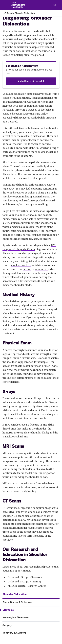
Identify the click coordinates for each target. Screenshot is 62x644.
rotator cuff (41, 269)
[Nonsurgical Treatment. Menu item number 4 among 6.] (31, 618)
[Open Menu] (6, 5)
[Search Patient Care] (55, 5)
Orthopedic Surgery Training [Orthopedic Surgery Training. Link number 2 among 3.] (25, 582)
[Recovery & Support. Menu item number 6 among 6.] (31, 633)
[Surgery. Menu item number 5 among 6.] (31, 625)
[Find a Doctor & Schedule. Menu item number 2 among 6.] (31, 602)
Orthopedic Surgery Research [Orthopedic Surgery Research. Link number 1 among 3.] (25, 577)
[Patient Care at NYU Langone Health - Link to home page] (18, 5)
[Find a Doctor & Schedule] (31, 81)
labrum (27, 269)
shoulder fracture (21, 265)
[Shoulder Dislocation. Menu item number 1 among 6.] (15, 595)
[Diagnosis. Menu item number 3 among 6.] (30, 610)
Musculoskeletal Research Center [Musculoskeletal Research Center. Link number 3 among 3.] (27, 586)
